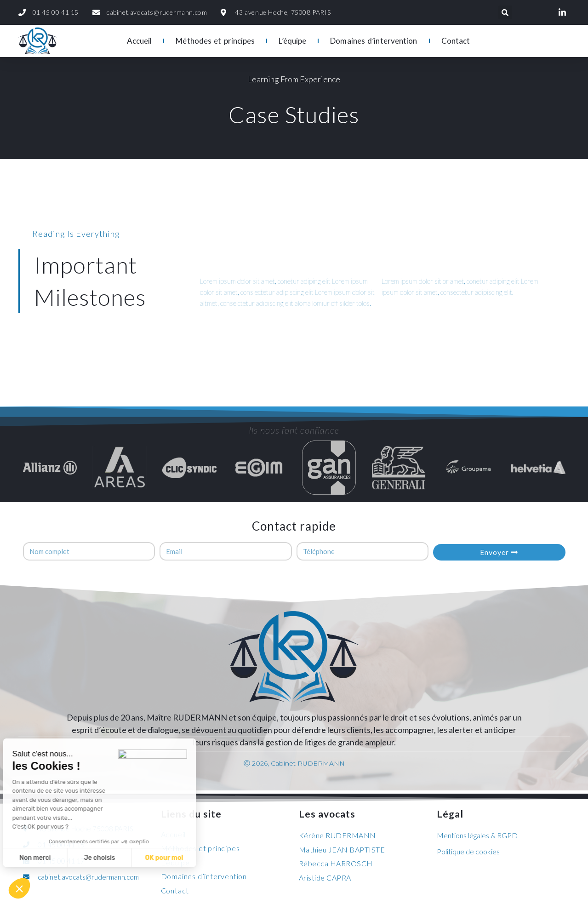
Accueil (140, 41)
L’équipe (292, 41)
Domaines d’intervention (374, 41)
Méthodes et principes (215, 41)
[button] (19, 888)
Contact (456, 41)
